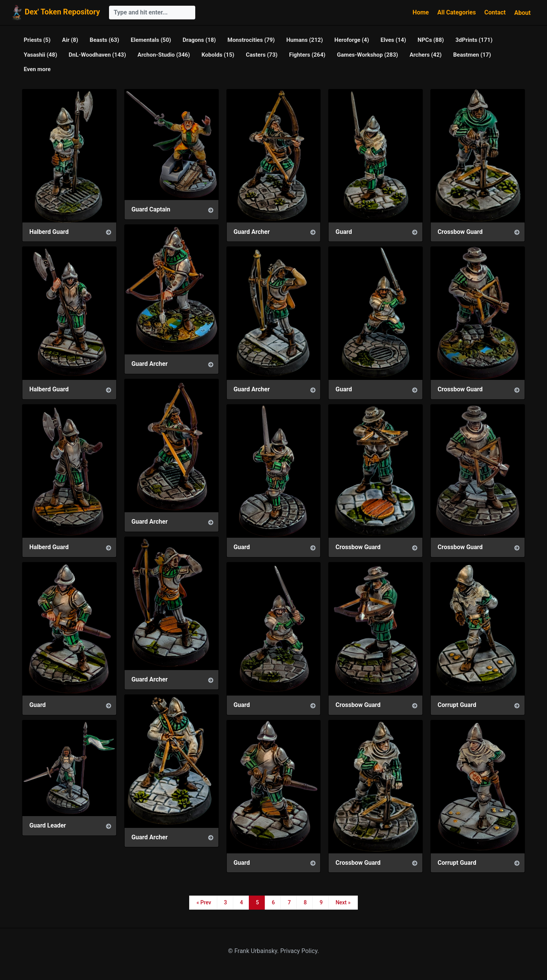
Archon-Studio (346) (164, 55)
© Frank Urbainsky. (254, 951)
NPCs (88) (431, 40)
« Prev (204, 902)
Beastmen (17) (472, 55)
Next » (343, 902)
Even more (37, 69)
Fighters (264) (307, 55)
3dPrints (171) (474, 40)
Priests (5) (37, 40)
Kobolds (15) (218, 55)
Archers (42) (425, 55)
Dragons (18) (199, 40)
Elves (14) (393, 40)
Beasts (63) (104, 40)
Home (421, 12)
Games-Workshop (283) (368, 55)
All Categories (456, 12)
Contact (495, 12)
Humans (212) (305, 40)
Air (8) (70, 40)
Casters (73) (262, 55)
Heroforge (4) (352, 40)
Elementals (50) (151, 40)
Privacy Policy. (300, 951)
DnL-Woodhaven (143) (97, 55)
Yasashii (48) (40, 55)
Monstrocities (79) (251, 40)
